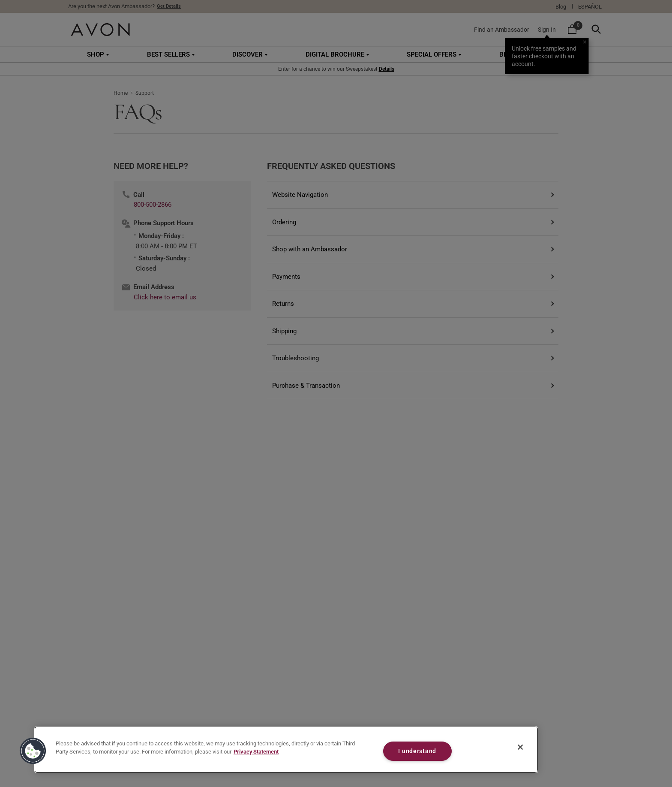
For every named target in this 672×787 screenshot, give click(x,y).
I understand (417, 751)
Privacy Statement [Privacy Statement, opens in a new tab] (256, 752)
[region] (286, 750)
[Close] (520, 747)
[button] (33, 751)
